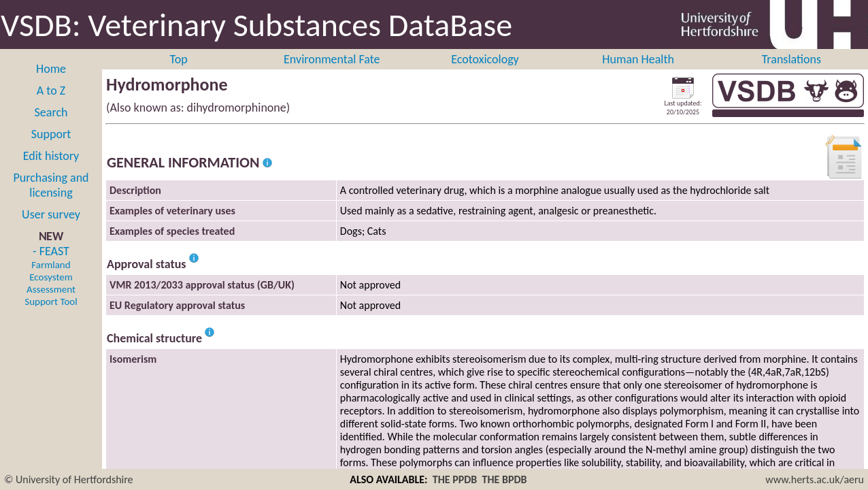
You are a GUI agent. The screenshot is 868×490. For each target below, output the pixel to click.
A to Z (51, 91)
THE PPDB (455, 479)
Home (51, 69)
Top (179, 59)
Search (51, 112)
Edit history (51, 156)
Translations (791, 59)
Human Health (638, 59)
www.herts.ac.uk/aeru (815, 479)
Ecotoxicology (485, 59)
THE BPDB (505, 479)
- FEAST (51, 276)
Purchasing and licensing (51, 185)
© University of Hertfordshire (69, 479)
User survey (51, 214)
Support (51, 134)
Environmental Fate (332, 59)
